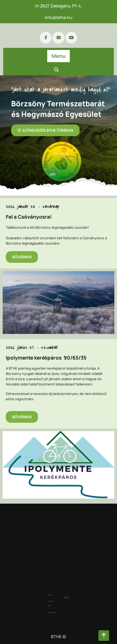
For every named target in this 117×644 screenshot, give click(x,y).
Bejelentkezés (53, 601)
